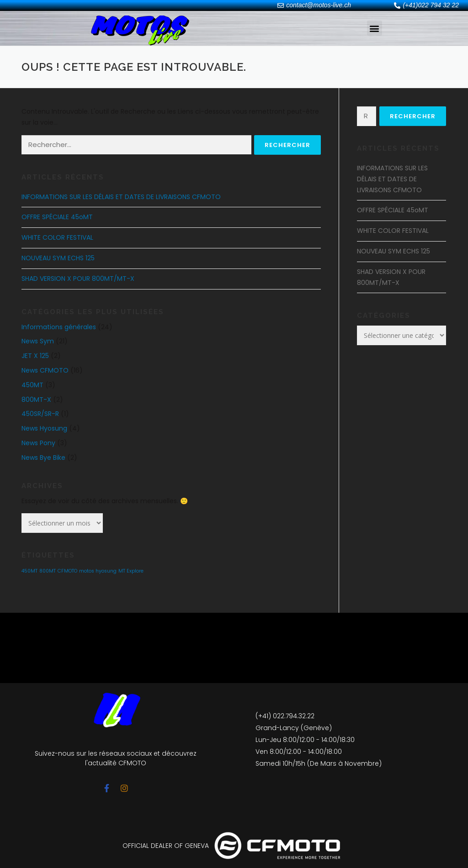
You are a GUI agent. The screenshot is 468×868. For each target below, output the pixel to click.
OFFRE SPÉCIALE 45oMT (57, 217)
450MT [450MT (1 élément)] (29, 571)
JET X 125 (35, 356)
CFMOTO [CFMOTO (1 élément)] (67, 571)
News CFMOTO (45, 370)
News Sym (38, 341)
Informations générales (59, 327)
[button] (375, 28)
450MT (32, 385)
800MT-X (36, 400)
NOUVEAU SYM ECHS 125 (58, 258)
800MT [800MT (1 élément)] (48, 571)
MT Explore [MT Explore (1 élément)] (131, 571)
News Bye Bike (43, 458)
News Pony (38, 443)
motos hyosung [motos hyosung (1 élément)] (98, 571)
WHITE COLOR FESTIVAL (57, 237)
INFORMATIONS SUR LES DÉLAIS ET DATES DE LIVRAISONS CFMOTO (121, 197)
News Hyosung (44, 428)
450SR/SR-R (40, 414)
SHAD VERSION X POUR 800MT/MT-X (78, 279)
